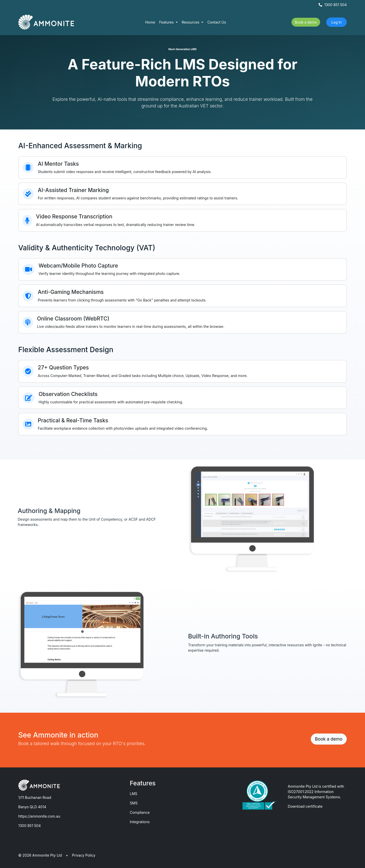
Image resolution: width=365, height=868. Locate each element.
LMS (134, 794)
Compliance (140, 812)
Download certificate (305, 806)
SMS (134, 803)
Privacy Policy (84, 855)
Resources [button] (191, 22)
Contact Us (217, 22)
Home (150, 22)
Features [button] (167, 22)
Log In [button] (336, 22)
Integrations (140, 822)
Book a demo (306, 22)
